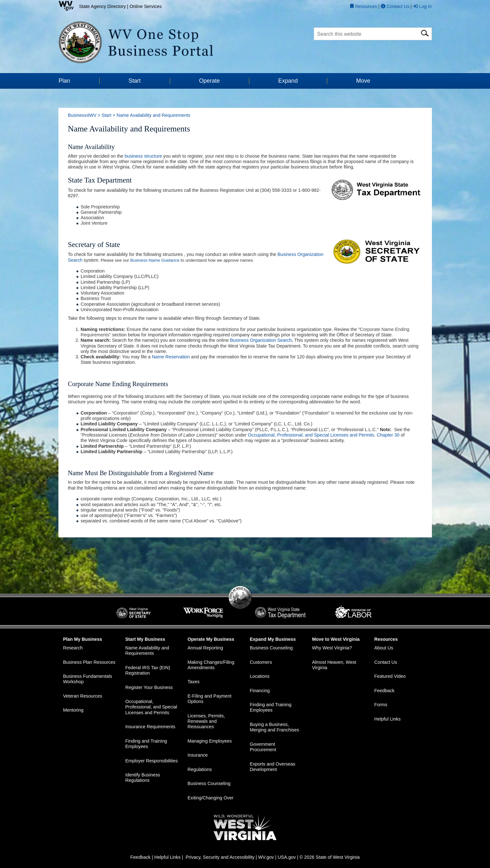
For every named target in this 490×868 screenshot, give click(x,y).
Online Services (146, 6)
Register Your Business (149, 687)
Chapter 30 (388, 435)
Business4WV (82, 115)
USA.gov (287, 857)
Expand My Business (273, 639)
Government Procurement (263, 747)
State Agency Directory (102, 6)
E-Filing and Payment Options (210, 699)
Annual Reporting (205, 648)
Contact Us (386, 662)
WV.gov (266, 857)
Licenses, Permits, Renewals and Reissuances (207, 721)
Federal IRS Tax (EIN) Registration (148, 671)
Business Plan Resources (89, 662)
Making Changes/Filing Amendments (211, 665)
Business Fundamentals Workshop (88, 679)
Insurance (198, 755)
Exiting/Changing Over (211, 798)
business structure (143, 156)
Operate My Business (211, 639)
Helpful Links (388, 719)
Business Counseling (209, 784)
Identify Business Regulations (143, 778)
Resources (386, 639)
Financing (260, 691)
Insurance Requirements (151, 727)
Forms (381, 705)
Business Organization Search (261, 340)
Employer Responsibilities (152, 761)
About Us (384, 648)
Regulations (200, 770)
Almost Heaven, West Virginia (334, 665)
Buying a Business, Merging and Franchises (275, 727)
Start (106, 115)
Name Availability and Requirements (147, 651)
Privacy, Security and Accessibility (220, 857)
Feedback (384, 691)
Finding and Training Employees (146, 744)
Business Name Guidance (155, 260)
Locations (260, 677)
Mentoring (73, 710)
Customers (261, 662)
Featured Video (390, 677)
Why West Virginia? (332, 648)
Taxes (194, 682)
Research (73, 648)
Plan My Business (83, 639)
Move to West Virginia (336, 639)
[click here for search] (425, 32)
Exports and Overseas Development (273, 767)
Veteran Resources (83, 696)
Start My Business (145, 639)
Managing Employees (210, 741)
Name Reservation (171, 357)
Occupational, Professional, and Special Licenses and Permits (311, 435)
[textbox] (373, 34)
